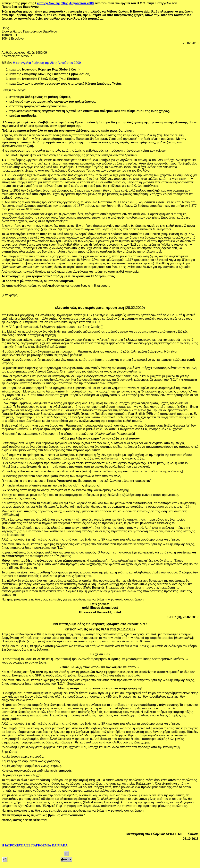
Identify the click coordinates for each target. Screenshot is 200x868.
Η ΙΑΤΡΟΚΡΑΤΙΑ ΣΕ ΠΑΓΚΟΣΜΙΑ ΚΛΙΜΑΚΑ (35, 845)
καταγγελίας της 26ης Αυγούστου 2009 (65, 3)
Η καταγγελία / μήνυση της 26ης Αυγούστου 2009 (47, 63)
